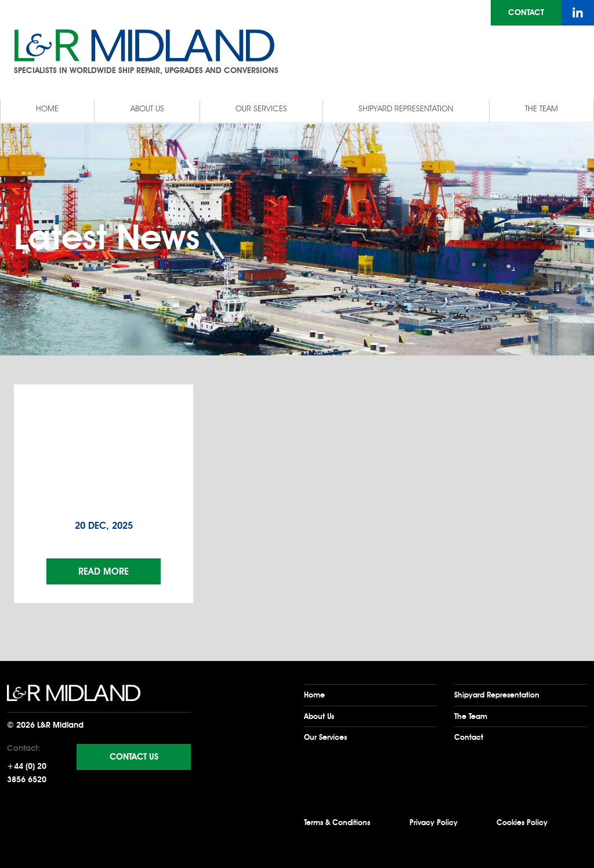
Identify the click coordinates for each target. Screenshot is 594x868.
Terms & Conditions (337, 822)
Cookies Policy (522, 822)
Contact (526, 12)
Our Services (261, 109)
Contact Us (134, 757)
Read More (104, 571)
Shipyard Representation (406, 109)
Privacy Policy (434, 822)
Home (47, 109)
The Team (542, 109)
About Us (147, 109)
